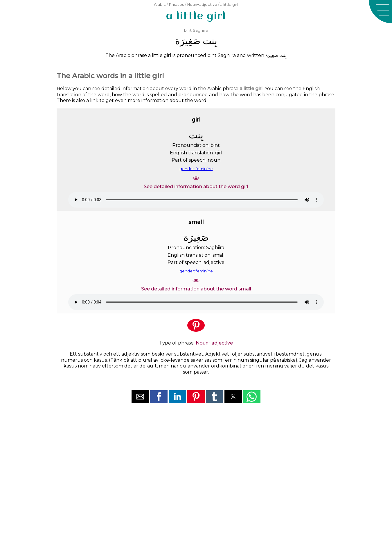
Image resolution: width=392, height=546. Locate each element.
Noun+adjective (202, 5)
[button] (380, 12)
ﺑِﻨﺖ (210, 41)
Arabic (160, 5)
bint (188, 30)
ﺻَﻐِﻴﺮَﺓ (188, 41)
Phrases (176, 5)
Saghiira (201, 30)
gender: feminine (196, 169)
